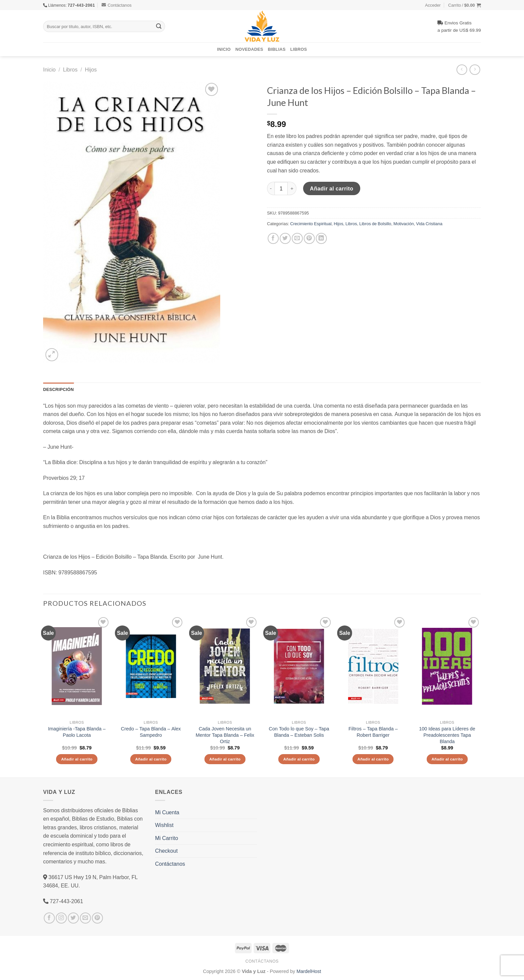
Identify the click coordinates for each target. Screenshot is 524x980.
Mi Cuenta (167, 812)
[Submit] (159, 26)
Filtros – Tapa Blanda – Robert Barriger (373, 732)
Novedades (249, 49)
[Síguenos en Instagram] (61, 918)
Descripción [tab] (58, 389)
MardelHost (309, 971)
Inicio (224, 49)
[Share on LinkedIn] (321, 238)
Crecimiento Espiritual (311, 224)
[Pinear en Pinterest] (309, 238)
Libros (299, 49)
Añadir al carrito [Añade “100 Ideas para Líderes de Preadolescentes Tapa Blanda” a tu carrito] (447, 759)
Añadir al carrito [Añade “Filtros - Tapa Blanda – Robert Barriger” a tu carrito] (373, 759)
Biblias (277, 49)
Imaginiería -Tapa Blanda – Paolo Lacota (77, 732)
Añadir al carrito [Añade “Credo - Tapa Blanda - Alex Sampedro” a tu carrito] (151, 759)
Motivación (404, 224)
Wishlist (164, 825)
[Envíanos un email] (85, 918)
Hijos (91, 69)
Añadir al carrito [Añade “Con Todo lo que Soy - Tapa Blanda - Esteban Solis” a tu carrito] (299, 759)
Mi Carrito (167, 838)
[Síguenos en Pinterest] (97, 918)
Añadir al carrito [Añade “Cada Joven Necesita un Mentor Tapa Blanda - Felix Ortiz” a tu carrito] (225, 759)
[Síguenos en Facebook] (49, 918)
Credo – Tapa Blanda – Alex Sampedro (151, 732)
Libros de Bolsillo (375, 224)
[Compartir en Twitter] (285, 238)
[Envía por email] (297, 238)
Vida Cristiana (429, 224)
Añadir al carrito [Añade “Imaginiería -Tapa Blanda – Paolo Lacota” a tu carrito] (77, 759)
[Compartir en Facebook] (273, 238)
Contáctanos (117, 5)
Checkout (166, 851)
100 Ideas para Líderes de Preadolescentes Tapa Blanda (447, 735)
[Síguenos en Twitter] (73, 918)
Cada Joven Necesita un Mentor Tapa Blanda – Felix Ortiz (225, 735)
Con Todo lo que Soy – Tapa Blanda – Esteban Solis (299, 732)
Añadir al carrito (332, 188)
